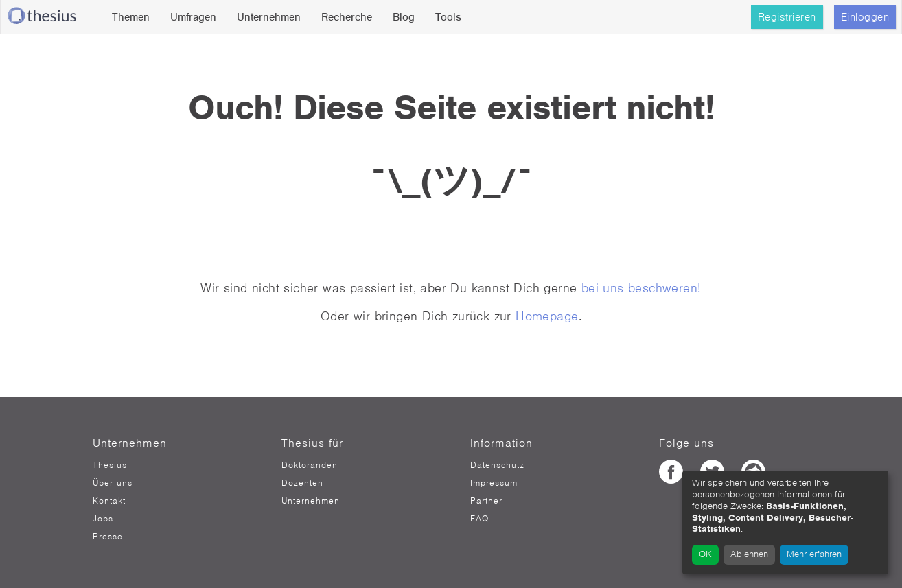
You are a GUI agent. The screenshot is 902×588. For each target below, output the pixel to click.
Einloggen (865, 17)
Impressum (494, 483)
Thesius (110, 465)
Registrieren (787, 17)
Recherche (347, 17)
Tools (448, 17)
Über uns (113, 483)
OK (705, 554)
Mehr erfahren (814, 554)
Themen (131, 17)
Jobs (103, 519)
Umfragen (193, 17)
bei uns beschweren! (641, 288)
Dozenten (302, 483)
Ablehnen (749, 554)
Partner (486, 501)
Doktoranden (310, 465)
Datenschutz (497, 465)
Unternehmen (269, 17)
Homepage (547, 316)
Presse (108, 537)
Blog (404, 17)
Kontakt (109, 501)
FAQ (479, 519)
